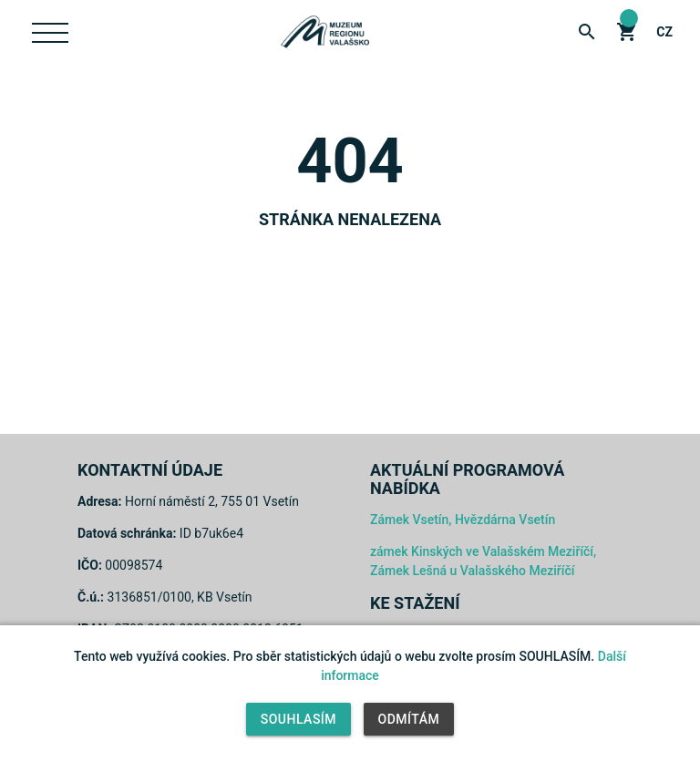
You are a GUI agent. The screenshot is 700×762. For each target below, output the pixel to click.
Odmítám (409, 719)
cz (664, 32)
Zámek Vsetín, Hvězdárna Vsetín (463, 520)
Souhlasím (299, 719)
